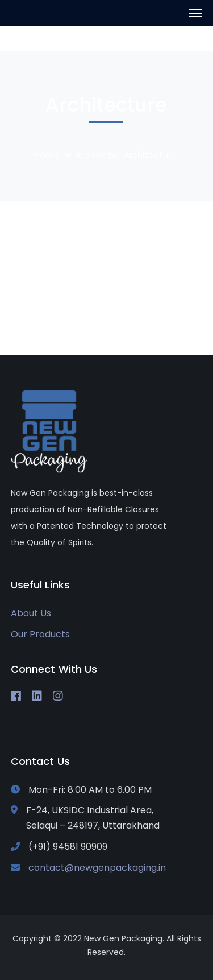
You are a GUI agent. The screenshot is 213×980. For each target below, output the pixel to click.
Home (47, 155)
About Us (31, 613)
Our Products (40, 634)
